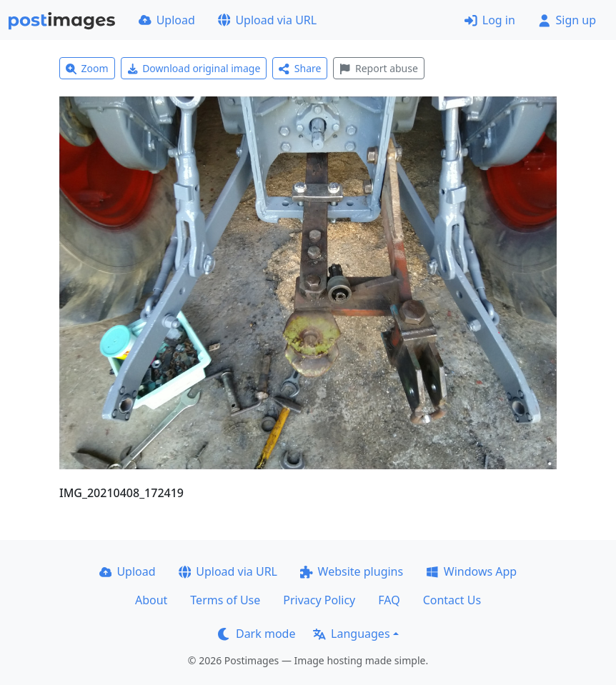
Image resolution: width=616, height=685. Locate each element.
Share (300, 68)
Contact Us (452, 600)
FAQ (389, 600)
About (151, 600)
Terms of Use (225, 600)
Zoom (87, 68)
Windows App (471, 571)
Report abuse (378, 68)
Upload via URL (267, 20)
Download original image (194, 68)
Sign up (567, 20)
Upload (167, 20)
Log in (490, 20)
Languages (351, 634)
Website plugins (352, 571)
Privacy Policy (319, 600)
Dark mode (257, 634)
